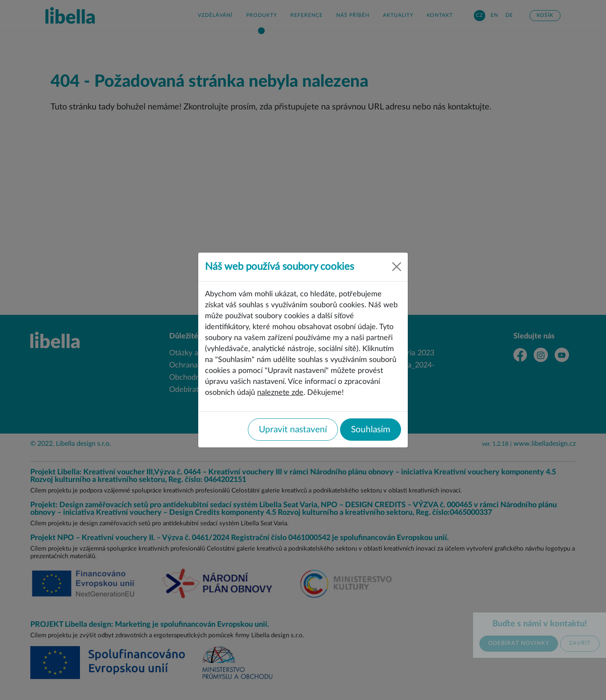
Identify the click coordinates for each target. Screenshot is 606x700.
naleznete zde (280, 393)
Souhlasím (371, 430)
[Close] (397, 267)
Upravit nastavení (293, 430)
